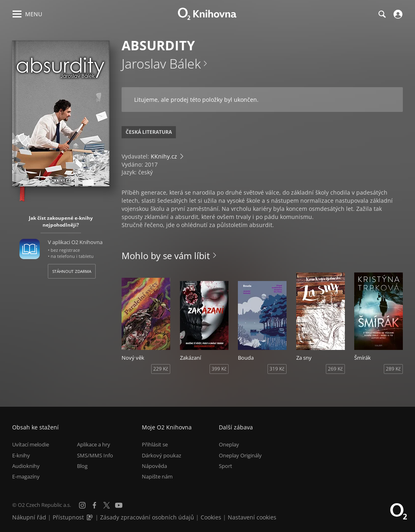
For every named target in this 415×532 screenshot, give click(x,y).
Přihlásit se (155, 444)
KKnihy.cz (164, 156)
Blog (82, 466)
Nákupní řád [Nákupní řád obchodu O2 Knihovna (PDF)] (29, 517)
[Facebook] (94, 505)
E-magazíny (26, 476)
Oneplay (229, 444)
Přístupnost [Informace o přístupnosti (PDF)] (68, 517)
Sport (226, 466)
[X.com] (107, 505)
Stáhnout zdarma (72, 271)
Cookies (211, 517)
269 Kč (335, 369)
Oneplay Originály (240, 455)
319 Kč (277, 369)
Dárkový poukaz (162, 455)
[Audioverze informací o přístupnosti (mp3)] (90, 517)
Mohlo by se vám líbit (166, 255)
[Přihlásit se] (397, 14)
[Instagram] (82, 505)
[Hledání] (382, 14)
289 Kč (393, 369)
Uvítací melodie (31, 444)
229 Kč (161, 369)
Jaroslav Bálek (161, 63)
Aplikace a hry (94, 444)
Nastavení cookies (252, 517)
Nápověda (154, 466)
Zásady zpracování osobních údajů (147, 517)
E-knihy (21, 455)
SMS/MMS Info (95, 455)
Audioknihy (26, 466)
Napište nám (157, 476)
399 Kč (219, 369)
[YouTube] (119, 505)
